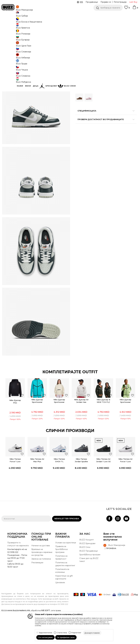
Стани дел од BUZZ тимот (89, 589)
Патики (41, 21)
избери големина (84, 44)
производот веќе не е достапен (96, 79)
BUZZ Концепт (87, 569)
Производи (23, 21)
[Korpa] (135, 9)
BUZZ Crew (85, 576)
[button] (108, 8)
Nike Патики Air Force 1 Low (126, 488)
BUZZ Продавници (89, 580)
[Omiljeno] (127, 9)
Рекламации (37, 592)
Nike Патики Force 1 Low (14, 488)
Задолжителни (45, 633)
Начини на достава (41, 575)
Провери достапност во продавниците (105, 118)
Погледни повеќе (62, 15)
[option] (14, 427)
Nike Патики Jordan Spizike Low (82, 489)
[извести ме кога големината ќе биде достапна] (79, 48)
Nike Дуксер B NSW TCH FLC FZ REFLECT (104, 429)
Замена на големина (41, 588)
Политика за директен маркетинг (65, 593)
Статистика (62, 633)
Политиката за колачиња (62, 600)
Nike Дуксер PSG (15, 429)
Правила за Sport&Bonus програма (61, 579)
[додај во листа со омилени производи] (22, 422)
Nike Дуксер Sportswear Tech (59, 428)
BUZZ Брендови (87, 573)
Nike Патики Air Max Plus (37, 488)
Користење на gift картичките (64, 607)
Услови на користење (66, 572)
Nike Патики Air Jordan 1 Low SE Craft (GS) (104, 489)
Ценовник (44, 15)
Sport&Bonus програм (90, 584)
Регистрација (120, 2)
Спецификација (105, 109)
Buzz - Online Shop (9, 21)
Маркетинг (76, 633)
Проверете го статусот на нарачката (18, 573)
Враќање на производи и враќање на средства (42, 581)
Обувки (33, 21)
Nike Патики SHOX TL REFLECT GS (59, 489)
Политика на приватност (61, 587)
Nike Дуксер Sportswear (37, 428)
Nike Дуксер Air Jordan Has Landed (82, 429)
